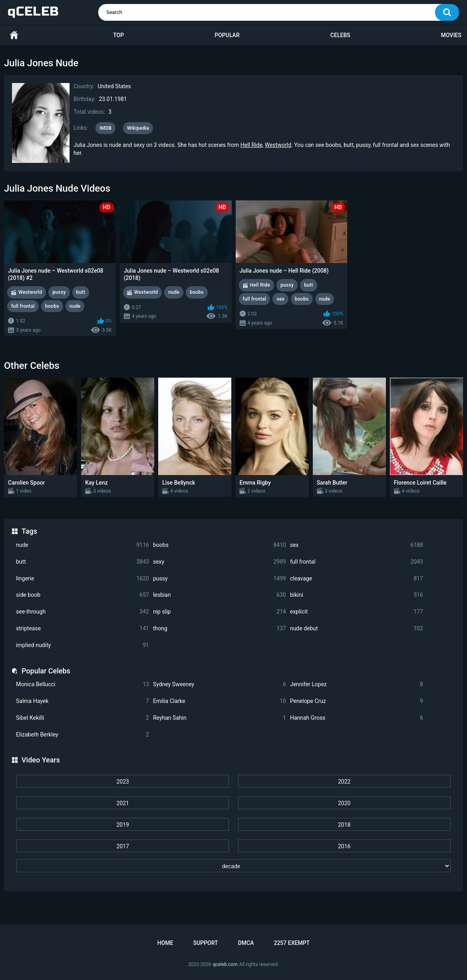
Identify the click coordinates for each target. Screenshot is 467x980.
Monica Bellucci (82, 684)
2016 (344, 846)
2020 (344, 803)
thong (220, 629)
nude (82, 545)
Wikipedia (138, 128)
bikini (357, 595)
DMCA (246, 943)
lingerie (82, 579)
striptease (82, 629)
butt (82, 562)
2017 (122, 846)
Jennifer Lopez (357, 684)
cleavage (357, 579)
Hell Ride (251, 145)
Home (14, 35)
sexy (220, 562)
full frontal (357, 562)
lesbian (220, 595)
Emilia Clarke (220, 701)
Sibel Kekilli (82, 718)
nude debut (357, 629)
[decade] (233, 866)
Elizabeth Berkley (82, 735)
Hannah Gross (357, 718)
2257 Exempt (292, 943)
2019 (122, 825)
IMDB (106, 128)
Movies (451, 35)
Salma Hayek (82, 701)
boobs (220, 545)
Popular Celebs (46, 671)
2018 (344, 825)
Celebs (340, 35)
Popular (227, 35)
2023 (122, 782)
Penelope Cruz (357, 701)
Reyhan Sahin (220, 718)
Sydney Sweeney (220, 684)
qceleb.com (225, 964)
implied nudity (82, 645)
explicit (357, 612)
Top (118, 35)
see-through (82, 612)
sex (357, 545)
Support (206, 943)
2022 (344, 782)
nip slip (220, 612)
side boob (82, 595)
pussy (220, 579)
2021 (122, 803)
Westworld (278, 145)
